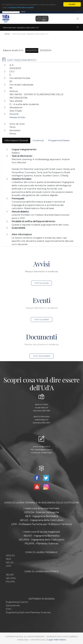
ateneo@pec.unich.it (44, 450)
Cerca (23, 11)
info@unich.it (44, 446)
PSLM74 (10, 581)
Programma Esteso (59, 140)
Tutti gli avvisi (42, 283)
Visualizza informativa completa (21, 7)
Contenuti (38, 140)
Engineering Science (17, 602)
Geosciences (13, 605)
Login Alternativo (57, 640)
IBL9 (8, 559)
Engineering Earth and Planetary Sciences (28, 612)
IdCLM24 (11, 578)
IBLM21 (10, 574)
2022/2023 (32, 50)
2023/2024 (46, 50)
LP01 (8, 566)
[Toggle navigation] (78, 12)
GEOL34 (10, 555)
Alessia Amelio (17, 117)
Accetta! (72, 4)
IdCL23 (10, 562)
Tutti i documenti (42, 356)
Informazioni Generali (16, 140)
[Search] (11, 11)
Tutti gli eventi (41, 320)
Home (7, 34)
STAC (9, 609)
